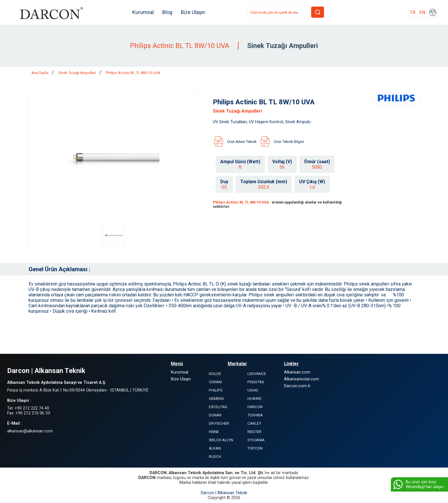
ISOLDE (215, 374)
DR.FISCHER (219, 423)
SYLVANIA (256, 440)
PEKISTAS (256, 382)
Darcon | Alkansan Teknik (224, 493)
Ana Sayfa (40, 73)
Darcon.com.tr (297, 386)
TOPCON (255, 448)
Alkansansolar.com (302, 379)
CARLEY (254, 423)
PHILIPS (216, 390)
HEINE (214, 432)
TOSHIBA (255, 415)
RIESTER (254, 432)
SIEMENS (216, 399)
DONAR (215, 415)
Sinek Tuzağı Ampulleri (77, 73)
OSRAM (215, 382)
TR (413, 12)
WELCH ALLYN (221, 440)
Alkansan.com (297, 372)
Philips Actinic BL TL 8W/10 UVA (133, 73)
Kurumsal (143, 12)
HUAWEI (254, 399)
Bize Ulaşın (193, 12)
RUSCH (215, 457)
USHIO (253, 390)
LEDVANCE (257, 374)
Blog (167, 12)
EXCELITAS (218, 407)
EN (422, 12)
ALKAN (215, 448)
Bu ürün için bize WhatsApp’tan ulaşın (418, 484)
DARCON (255, 407)
